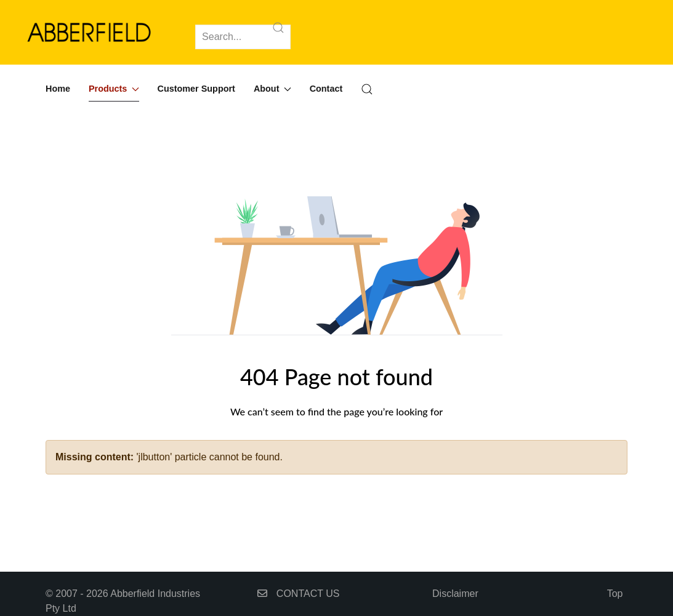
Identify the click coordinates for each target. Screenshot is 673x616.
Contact (326, 89)
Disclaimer (455, 594)
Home (58, 89)
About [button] (272, 89)
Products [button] (114, 89)
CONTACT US (298, 594)
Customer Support (196, 89)
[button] (367, 89)
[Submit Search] (278, 28)
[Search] (243, 37)
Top (615, 594)
